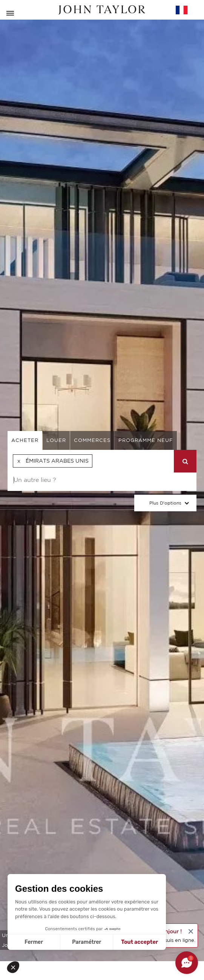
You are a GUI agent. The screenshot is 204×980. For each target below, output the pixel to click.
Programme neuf (146, 440)
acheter (25, 440)
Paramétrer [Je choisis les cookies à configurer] (87, 942)
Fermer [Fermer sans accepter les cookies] (34, 942)
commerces (92, 440)
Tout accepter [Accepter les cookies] (140, 942)
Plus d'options (165, 503)
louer (56, 440)
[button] (16, 967)
